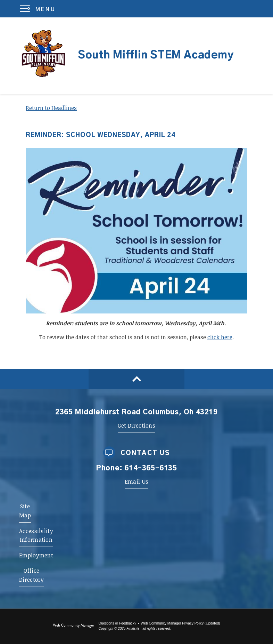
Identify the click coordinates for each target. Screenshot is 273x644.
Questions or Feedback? (117, 623)
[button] (39, 9)
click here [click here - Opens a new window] (220, 337)
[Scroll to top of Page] (136, 379)
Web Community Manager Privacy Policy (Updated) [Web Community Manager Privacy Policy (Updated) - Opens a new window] (180, 623)
